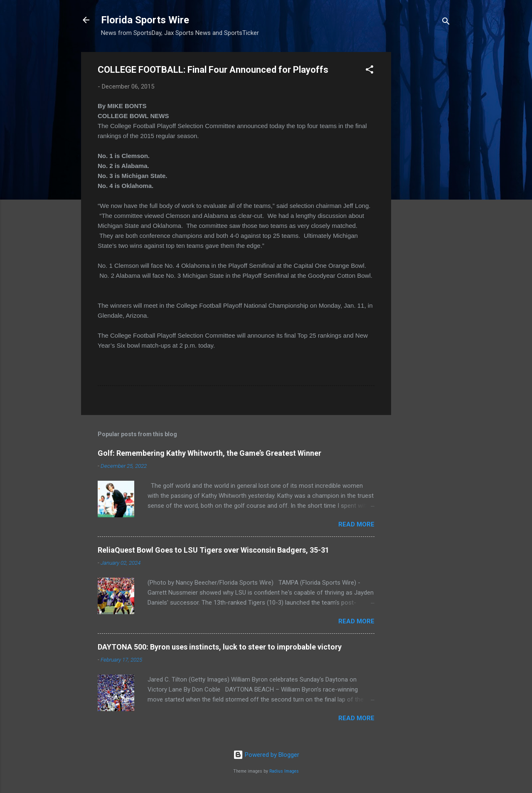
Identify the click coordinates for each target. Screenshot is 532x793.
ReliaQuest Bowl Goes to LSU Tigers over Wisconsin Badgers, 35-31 (213, 550)
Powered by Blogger (266, 755)
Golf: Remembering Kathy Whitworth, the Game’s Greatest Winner (209, 453)
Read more (356, 524)
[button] (369, 71)
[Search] (446, 23)
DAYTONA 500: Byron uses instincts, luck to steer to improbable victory (220, 647)
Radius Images (284, 771)
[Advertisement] (424, 177)
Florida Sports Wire (145, 20)
